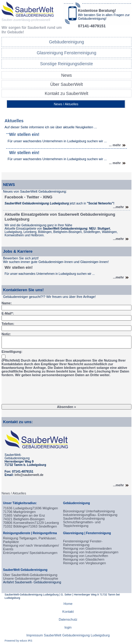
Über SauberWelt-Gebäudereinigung (30, 575)
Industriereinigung (76, 515)
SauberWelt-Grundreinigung (84, 518)
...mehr (118, 207)
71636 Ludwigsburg (18, 508)
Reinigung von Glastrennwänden (87, 548)
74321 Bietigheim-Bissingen (24, 519)
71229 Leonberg (47, 523)
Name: (7, 303)
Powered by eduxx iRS (18, 641)
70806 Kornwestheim (19, 523)
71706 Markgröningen (19, 512)
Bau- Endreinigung (104, 515)
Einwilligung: (12, 352)
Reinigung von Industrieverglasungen (91, 552)
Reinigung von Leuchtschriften (86, 556)
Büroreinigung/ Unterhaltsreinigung (89, 511)
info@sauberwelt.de (29, 475)
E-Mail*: (8, 313)
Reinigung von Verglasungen (84, 563)
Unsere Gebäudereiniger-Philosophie (31, 578)
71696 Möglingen (45, 508)
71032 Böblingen (16, 526)
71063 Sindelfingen (43, 526)
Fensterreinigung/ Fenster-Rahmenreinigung (83, 543)
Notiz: (6, 334)
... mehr (115, 145)
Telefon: (8, 324)
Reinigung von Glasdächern (84, 559)
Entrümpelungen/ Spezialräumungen (30, 553)
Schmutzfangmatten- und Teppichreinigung (82, 524)
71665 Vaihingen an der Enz (24, 515)
